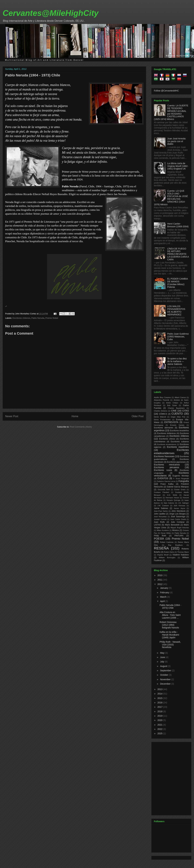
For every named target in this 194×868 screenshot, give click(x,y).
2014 (160, 694)
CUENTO (177, 414)
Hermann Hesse (172, 498)
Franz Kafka (167, 484)
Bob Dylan (172, 405)
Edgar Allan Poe (178, 417)
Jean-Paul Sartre (161, 511)
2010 (160, 575)
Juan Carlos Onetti (178, 519)
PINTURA (179, 536)
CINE (174, 411)
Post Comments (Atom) (81, 427)
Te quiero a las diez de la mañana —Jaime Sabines (177, 361)
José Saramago (178, 517)
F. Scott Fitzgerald (181, 479)
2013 (160, 689)
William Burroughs (167, 558)
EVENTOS (163, 478)
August (164, 666)
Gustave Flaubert (162, 492)
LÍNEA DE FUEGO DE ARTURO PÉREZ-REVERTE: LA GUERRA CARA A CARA (178, 254)
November (166, 679)
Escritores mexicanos (167, 465)
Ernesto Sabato (177, 425)
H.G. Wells (172, 495)
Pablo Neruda (38, 318)
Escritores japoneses (176, 462)
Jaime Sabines (161, 508)
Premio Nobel (52, 318)
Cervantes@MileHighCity (51, 13)
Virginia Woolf (163, 555)
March (164, 597)
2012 (160, 584)
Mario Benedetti (172, 525)
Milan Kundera (163, 530)
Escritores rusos (163, 470)
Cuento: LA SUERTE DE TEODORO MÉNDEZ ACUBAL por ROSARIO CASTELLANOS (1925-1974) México (171, 112)
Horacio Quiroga (173, 500)
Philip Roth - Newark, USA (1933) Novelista (170, 645)
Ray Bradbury (175, 545)
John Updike (160, 514)
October (164, 675)
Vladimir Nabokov (181, 555)
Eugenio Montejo (181, 476)
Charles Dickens (161, 411)
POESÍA (159, 539)
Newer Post (12, 416)
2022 (160, 729)
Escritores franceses (164, 456)
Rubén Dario (169, 552)
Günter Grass (180, 490)
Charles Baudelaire (176, 408)
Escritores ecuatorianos (167, 444)
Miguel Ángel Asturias (180, 528)
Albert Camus (180, 397)
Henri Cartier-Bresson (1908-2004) (178, 225)
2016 (160, 703)
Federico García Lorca (166, 481)
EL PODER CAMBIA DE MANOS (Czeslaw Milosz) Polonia (178, 283)
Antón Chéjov (172, 403)
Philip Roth (160, 536)
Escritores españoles (178, 447)
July (162, 662)
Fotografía (184, 481)
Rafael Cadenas (167, 542)
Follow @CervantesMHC (166, 91)
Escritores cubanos (180, 442)
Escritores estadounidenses (171, 452)
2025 (160, 733)
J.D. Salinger (183, 503)
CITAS (186, 411)
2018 (160, 711)
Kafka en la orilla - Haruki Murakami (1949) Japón (169, 635)
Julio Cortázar (178, 522)
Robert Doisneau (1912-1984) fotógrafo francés (169, 625)
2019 (160, 716)
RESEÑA (161, 548)
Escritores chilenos (21, 318)
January (164, 588)
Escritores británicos (166, 433)
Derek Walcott (160, 417)
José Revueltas (160, 517)
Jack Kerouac (180, 506)
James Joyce (179, 508)
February (165, 592)
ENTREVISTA (171, 422)
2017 (160, 707)
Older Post (138, 416)
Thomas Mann (183, 552)
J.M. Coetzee (163, 506)
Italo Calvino (169, 503)
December (166, 684)
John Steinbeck (178, 511)
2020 (160, 720)
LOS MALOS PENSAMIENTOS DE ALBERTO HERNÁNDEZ (176, 310)
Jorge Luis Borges (177, 514)
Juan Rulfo (159, 522)
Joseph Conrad (160, 519)
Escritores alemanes (164, 428)
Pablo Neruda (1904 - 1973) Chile (33, 75)
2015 (160, 698)
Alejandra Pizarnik (162, 400)
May (162, 653)
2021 (160, 725)
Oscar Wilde (166, 533)
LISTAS (157, 525)
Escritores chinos (167, 439)
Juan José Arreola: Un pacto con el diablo (177, 141)
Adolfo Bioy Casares (162, 397)
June (163, 657)
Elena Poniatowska (162, 420)
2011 (160, 580)
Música (175, 530)
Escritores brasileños (179, 431)
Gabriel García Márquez (178, 487)
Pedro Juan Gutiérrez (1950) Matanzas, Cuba (178, 337)
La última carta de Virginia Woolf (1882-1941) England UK (178, 166)
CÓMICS (163, 414)
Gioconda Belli (164, 490)
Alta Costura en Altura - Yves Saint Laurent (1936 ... (170, 615)
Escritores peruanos (167, 467)
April (163, 601)
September (166, 671)
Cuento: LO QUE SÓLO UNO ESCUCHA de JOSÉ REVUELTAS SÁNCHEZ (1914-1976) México (171, 198)
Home (75, 416)
